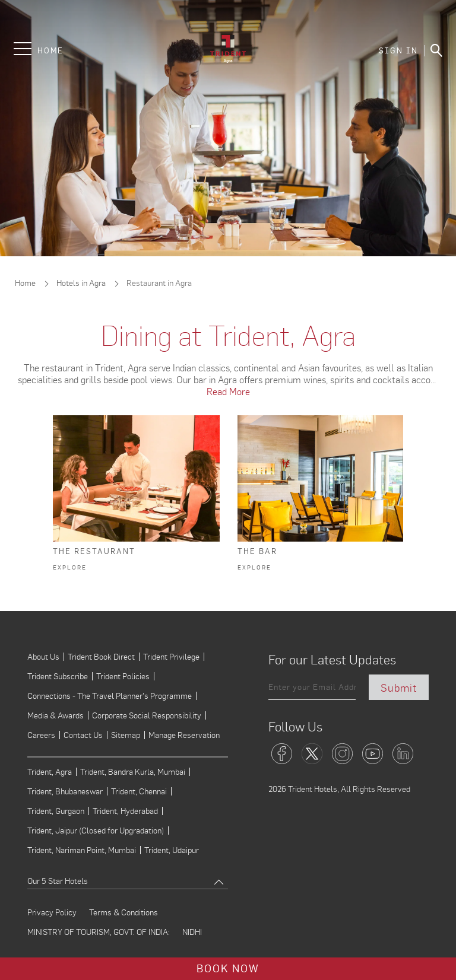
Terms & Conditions (123, 912)
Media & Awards (56, 715)
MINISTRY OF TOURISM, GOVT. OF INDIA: (99, 932)
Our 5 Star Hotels (58, 881)
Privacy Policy (52, 912)
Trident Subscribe (58, 676)
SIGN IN (398, 51)
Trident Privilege (171, 657)
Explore (70, 567)
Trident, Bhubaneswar (65, 791)
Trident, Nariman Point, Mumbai (82, 850)
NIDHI (192, 932)
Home (50, 51)
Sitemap (126, 735)
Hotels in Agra (81, 283)
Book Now (228, 967)
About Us (43, 657)
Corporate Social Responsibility (147, 715)
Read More (228, 392)
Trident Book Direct (101, 657)
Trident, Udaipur (172, 850)
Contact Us (83, 735)
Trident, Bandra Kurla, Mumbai (133, 772)
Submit (399, 687)
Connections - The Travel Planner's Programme (110, 696)
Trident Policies (123, 676)
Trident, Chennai (139, 791)
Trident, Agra (50, 772)
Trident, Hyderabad (125, 811)
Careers (41, 735)
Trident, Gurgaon (56, 811)
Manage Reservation (184, 735)
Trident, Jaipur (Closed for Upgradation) (96, 831)
